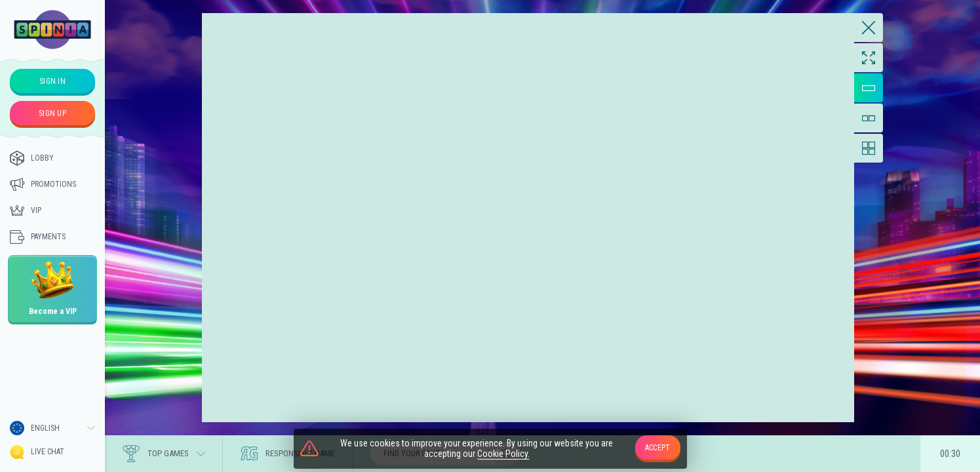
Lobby (32, 158)
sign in (52, 81)
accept (658, 448)
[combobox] (52, 428)
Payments (38, 237)
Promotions (43, 184)
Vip (26, 210)
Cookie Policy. (503, 454)
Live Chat (37, 452)
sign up (52, 113)
